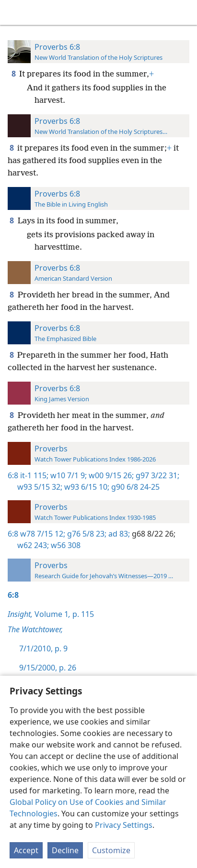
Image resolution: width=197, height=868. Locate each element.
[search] (185, 12)
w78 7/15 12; (43, 534)
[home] (14, 12)
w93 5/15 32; (40, 487)
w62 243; (33, 545)
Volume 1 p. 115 (51, 614)
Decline (65, 850)
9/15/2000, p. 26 (48, 668)
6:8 (13, 475)
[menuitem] (14, 12)
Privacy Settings (124, 825)
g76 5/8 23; (86, 534)
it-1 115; (34, 475)
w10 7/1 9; (68, 475)
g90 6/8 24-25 (134, 487)
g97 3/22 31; (156, 475)
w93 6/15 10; (86, 487)
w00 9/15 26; (110, 475)
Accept (26, 850)
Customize (111, 850)
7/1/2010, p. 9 (43, 648)
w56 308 (65, 545)
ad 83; (118, 534)
